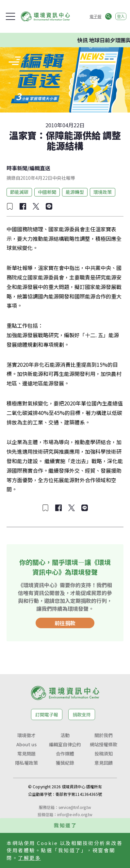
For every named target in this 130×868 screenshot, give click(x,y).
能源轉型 (75, 192)
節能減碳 (19, 192)
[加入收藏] (10, 206)
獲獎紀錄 (65, 763)
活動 (65, 735)
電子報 (95, 16)
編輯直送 (40, 168)
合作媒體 (65, 754)
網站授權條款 (104, 744)
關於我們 (104, 735)
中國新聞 (47, 192)
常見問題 (26, 754)
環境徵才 (26, 735)
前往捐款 (65, 623)
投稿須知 (104, 754)
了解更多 (29, 858)
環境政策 (103, 192)
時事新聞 (17, 168)
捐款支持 (82, 714)
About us (26, 744)
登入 (121, 16)
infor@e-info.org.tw (75, 814)
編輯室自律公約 (65, 744)
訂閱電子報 (47, 714)
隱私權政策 (26, 763)
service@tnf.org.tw (75, 807)
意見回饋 (104, 763)
